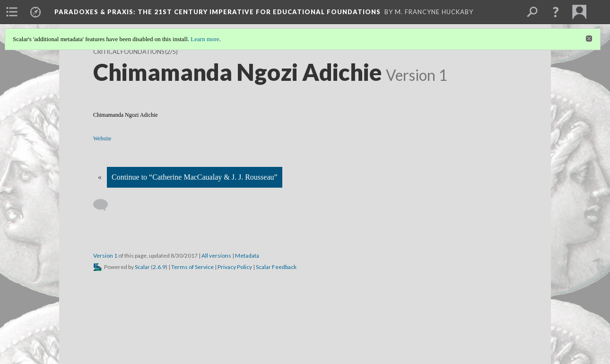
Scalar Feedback (276, 267)
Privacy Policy (235, 267)
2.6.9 (159, 267)
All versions (216, 256)
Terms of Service (192, 267)
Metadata (247, 256)
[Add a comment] (105, 205)
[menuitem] (12, 12)
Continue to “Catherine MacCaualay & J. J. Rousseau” (195, 177)
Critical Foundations (129, 52)
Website (102, 139)
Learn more (205, 39)
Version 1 (105, 256)
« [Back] (100, 177)
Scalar (142, 267)
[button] (556, 12)
